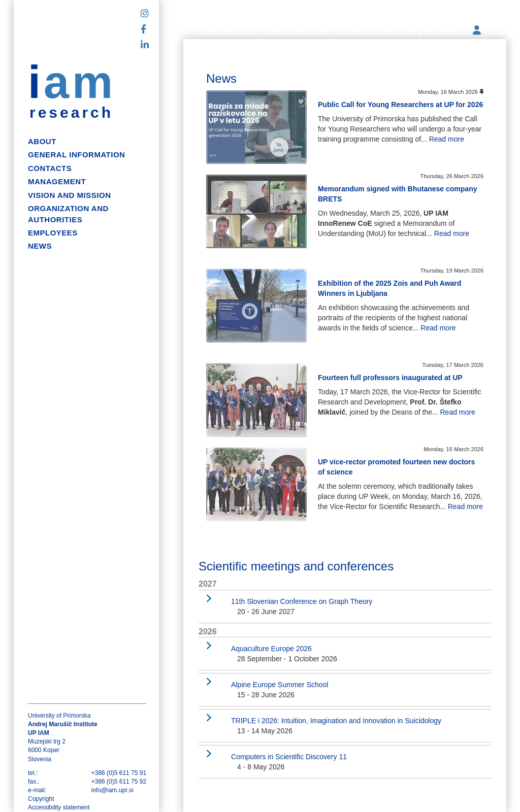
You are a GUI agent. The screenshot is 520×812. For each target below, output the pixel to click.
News (40, 246)
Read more (447, 139)
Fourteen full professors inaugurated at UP (390, 378)
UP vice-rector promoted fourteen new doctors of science (396, 467)
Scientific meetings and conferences (296, 566)
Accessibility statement (59, 807)
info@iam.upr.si (112, 790)
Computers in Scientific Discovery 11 (289, 757)
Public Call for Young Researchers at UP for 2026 (400, 105)
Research (228, 31)
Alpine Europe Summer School (280, 685)
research (71, 113)
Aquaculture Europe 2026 (271, 649)
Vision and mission (69, 195)
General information (76, 155)
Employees (53, 233)
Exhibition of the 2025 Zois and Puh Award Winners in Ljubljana (389, 288)
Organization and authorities (68, 214)
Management (57, 181)
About (42, 141)
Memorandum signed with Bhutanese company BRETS (398, 194)
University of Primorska (59, 716)
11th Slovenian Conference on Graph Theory (302, 601)
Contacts (50, 168)
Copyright (41, 799)
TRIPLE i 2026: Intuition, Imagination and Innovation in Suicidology (336, 721)
